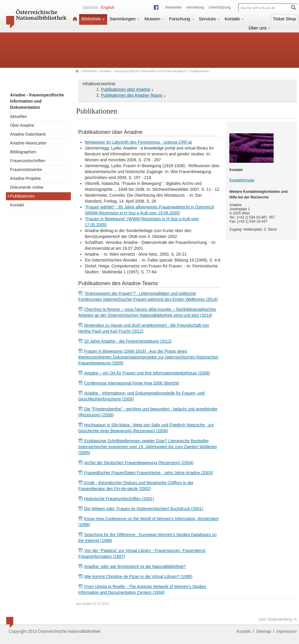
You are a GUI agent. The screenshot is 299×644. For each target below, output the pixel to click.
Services (210, 19)
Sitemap (263, 631)
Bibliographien (23, 152)
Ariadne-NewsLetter (28, 143)
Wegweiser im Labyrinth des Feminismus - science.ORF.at (138, 142)
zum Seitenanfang (278, 619)
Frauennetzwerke (26, 170)
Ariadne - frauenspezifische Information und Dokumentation (143, 71)
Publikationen (21, 196)
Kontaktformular (242, 180)
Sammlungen (125, 19)
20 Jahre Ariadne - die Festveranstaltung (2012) (128, 341)
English (108, 7)
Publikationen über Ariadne (126, 89)
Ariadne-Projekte (25, 178)
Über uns (260, 28)
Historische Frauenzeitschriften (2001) (119, 499)
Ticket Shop (284, 19)
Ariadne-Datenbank (28, 134)
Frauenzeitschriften (28, 161)
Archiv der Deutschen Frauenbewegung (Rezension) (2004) (139, 463)
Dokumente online (27, 187)
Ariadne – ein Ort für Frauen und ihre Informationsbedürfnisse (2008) (147, 373)
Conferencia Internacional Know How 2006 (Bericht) (132, 383)
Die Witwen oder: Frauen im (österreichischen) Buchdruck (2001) (144, 509)
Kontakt (234, 19)
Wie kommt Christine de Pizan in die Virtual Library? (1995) (138, 576)
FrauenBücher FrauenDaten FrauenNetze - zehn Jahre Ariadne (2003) (149, 473)
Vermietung (195, 7)
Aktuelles (18, 116)
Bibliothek (93, 19)
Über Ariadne (22, 125)
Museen (154, 19)
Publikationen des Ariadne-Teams (132, 95)
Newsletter (173, 7)
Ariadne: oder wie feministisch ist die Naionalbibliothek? (135, 566)
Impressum (286, 631)
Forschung (182, 19)
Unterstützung (220, 7)
